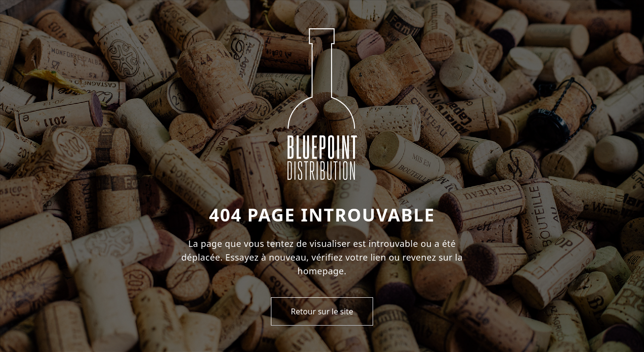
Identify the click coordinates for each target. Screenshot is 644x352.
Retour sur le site (322, 311)
